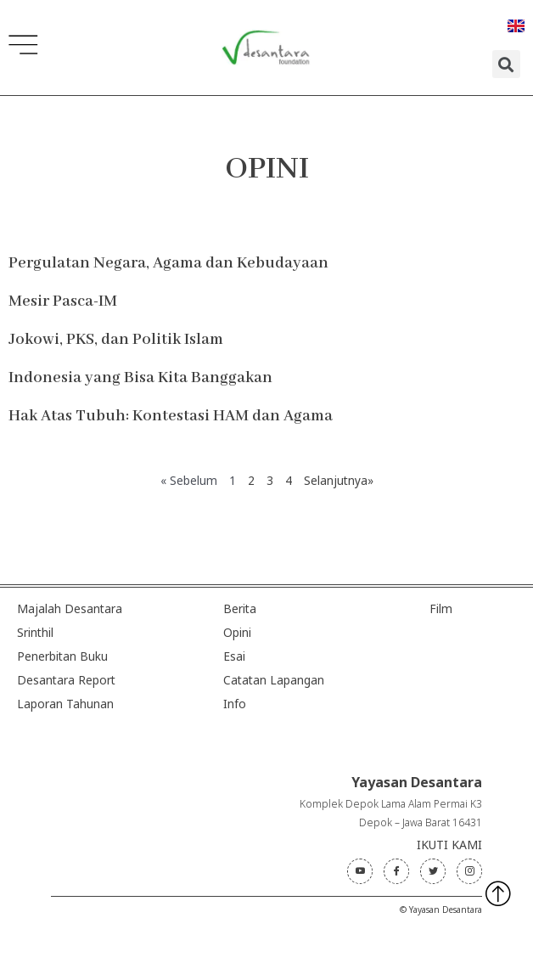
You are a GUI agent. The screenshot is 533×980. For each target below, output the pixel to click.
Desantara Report (66, 680)
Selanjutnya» (339, 480)
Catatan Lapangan (274, 680)
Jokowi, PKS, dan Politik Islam (116, 340)
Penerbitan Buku (62, 656)
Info (235, 704)
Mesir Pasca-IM (63, 301)
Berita (240, 608)
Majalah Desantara (70, 608)
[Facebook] (396, 871)
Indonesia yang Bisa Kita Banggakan (140, 378)
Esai (234, 656)
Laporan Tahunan (65, 704)
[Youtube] (360, 871)
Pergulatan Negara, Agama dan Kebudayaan (168, 263)
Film (441, 608)
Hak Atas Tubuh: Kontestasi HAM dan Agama (171, 416)
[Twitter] (433, 871)
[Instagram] (469, 871)
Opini (237, 632)
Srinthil (35, 632)
